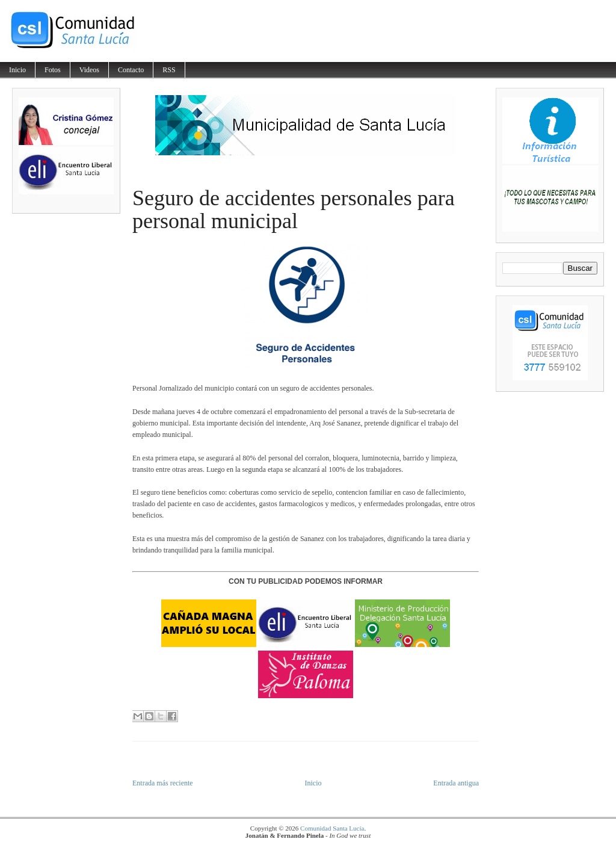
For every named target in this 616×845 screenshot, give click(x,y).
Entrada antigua (456, 783)
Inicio (17, 70)
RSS (169, 70)
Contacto (131, 70)
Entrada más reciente (163, 783)
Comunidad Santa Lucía (332, 828)
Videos (89, 70)
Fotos (53, 70)
